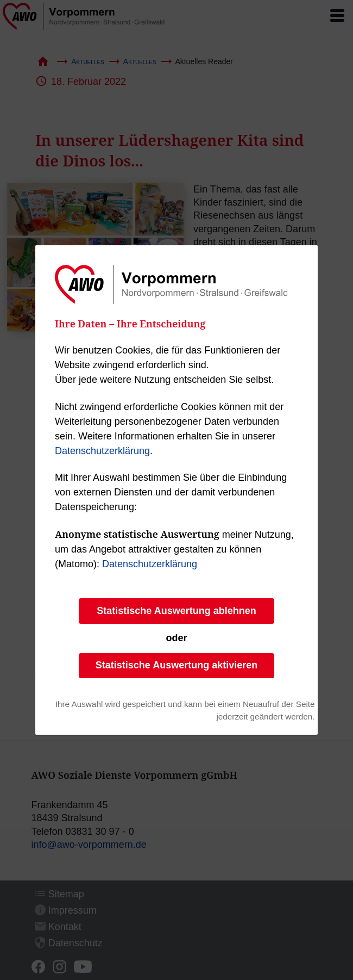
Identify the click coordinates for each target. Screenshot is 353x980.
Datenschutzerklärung (102, 451)
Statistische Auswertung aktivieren (177, 665)
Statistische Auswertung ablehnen (176, 611)
